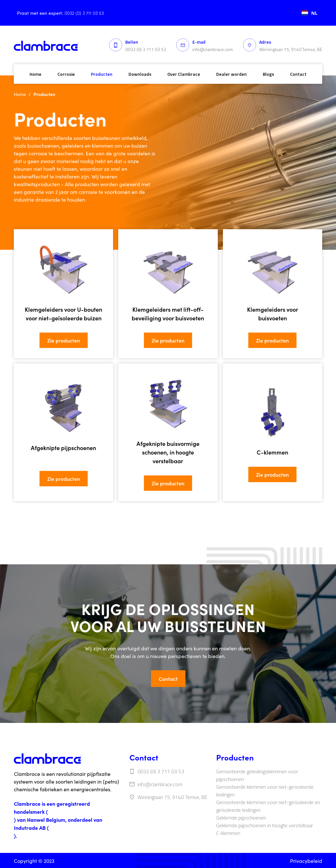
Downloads (140, 74)
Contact (298, 74)
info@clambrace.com (213, 49)
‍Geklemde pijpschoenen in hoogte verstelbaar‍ (265, 825)
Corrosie (66, 74)
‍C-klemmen (228, 833)
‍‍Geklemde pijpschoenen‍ (241, 818)
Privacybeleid (306, 861)
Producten (102, 74)
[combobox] (309, 13)
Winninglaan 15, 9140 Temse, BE (291, 49)
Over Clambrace (184, 74)
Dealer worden (231, 74)
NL (309, 13)
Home (35, 74)
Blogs (268, 74)
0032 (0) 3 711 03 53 (146, 49)
